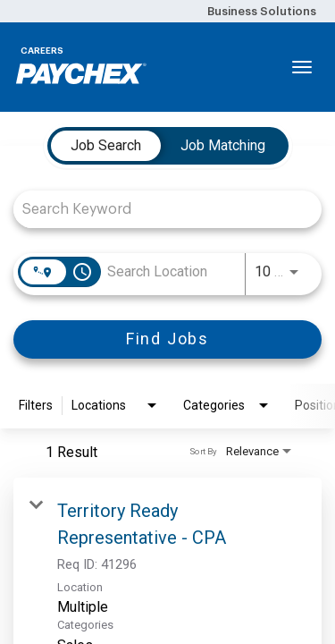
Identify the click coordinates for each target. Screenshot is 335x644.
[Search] (167, 339)
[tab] (106, 146)
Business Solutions (262, 11)
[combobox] (159, 209)
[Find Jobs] (167, 339)
